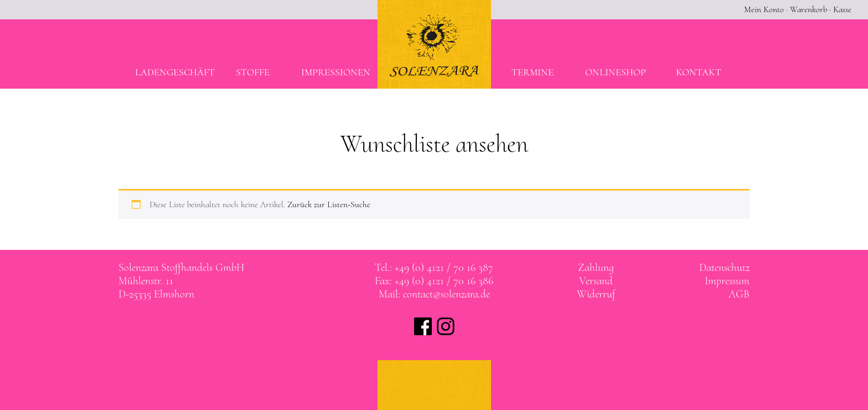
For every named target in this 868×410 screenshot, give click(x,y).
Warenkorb (808, 9)
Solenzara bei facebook (423, 326)
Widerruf (596, 294)
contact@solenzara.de (446, 294)
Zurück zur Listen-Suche (329, 204)
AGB (739, 294)
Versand (596, 281)
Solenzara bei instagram (446, 326)
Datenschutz (724, 268)
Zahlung (596, 268)
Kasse (842, 9)
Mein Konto (764, 9)
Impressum (727, 281)
